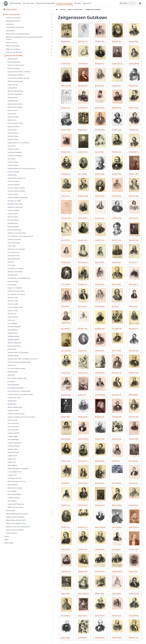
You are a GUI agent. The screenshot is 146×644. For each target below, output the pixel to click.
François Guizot (13, 194)
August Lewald (13, 317)
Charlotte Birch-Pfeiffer (15, 75)
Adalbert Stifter (13, 452)
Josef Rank (11, 377)
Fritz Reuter (11, 384)
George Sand (12, 403)
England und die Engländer (15, 519)
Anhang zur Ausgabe (65, 3)
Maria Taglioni (12, 468)
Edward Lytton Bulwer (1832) (16, 526)
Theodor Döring (13, 136)
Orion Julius (11, 265)
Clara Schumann (13, 432)
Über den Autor (29, 3)
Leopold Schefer (13, 413)
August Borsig (12, 85)
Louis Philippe (12, 323)
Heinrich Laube (13, 298)
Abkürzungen (9, 545)
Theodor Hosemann (14, 239)
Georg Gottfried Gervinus (16, 178)
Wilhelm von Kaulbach (15, 272)
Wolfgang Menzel (13, 336)
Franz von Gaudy (13, 172)
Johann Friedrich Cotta (15, 123)
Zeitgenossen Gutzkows (14, 56)
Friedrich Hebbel (13, 210)
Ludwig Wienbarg (14, 500)
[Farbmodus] (141, 3)
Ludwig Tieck (12, 477)
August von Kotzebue (15, 288)
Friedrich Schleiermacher (16, 416)
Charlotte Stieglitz (14, 448)
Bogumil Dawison (14, 127)
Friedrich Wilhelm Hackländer (18, 198)
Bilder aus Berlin (12, 43)
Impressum (87, 3)
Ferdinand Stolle (13, 455)
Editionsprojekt (15, 3)
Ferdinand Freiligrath (15, 152)
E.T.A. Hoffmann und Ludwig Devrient (20, 236)
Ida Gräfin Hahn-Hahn (15, 204)
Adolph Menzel (13, 333)
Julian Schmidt (12, 423)
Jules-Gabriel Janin (14, 259)
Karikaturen (10, 24)
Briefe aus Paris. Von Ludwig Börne (18, 529)
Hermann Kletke (13, 281)
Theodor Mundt (13, 356)
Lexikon (7, 539)
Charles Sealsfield (14, 436)
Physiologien (10, 31)
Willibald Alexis (13, 59)
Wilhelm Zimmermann (15, 510)
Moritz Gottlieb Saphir (15, 410)
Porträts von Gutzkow (13, 18)
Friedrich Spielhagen (14, 445)
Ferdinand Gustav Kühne (16, 291)
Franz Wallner (12, 494)
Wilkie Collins (12, 120)
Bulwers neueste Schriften (15, 532)
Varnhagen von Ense (14, 481)
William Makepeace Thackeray (18, 471)
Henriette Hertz (13, 223)
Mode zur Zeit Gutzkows (14, 52)
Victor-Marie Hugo (14, 243)
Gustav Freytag (13, 162)
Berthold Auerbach (14, 62)
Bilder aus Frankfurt (13, 46)
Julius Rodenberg (13, 387)
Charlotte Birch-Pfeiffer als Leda (18, 78)
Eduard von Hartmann (15, 207)
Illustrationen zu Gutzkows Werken (18, 34)
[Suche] (128, 3)
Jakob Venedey (12, 487)
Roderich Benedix (13, 68)
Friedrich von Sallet (14, 400)
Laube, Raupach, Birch (15, 307)
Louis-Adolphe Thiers (15, 474)
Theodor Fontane (13, 149)
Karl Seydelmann (13, 442)
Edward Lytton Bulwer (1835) (16, 523)
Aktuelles (77, 3)
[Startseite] (41, 9)
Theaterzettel (10, 513)
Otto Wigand (12, 503)
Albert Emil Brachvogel (15, 91)
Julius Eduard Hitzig (14, 230)
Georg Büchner (13, 97)
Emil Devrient (12, 130)
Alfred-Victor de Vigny (15, 490)
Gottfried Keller (13, 275)
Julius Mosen (12, 349)
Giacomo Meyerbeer (14, 343)
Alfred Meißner (13, 330)
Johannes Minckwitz (14, 346)
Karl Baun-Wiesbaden (15, 94)
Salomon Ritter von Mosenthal (18, 352)
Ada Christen (12, 114)
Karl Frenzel (12, 159)
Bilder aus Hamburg (13, 49)
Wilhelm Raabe (13, 374)
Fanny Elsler (12, 146)
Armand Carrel (13, 110)
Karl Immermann (13, 252)
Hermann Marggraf (14, 327)
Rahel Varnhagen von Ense (17, 484)
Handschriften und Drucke (15, 27)
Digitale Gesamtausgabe (46, 3)
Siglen (6, 542)
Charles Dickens (13, 133)
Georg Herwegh (13, 227)
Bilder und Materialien (12, 14)
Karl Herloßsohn (13, 220)
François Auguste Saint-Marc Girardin (20, 397)
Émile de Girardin (13, 181)
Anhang (47, 9)
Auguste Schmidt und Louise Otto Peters (21, 419)
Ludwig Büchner (13, 101)
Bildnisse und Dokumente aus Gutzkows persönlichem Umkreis (17, 38)
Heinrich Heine (13, 214)
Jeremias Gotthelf (13, 185)
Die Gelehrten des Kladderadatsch (19, 278)
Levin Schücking (13, 426)
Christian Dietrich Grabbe (16, 188)
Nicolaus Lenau (13, 310)
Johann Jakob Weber (14, 497)
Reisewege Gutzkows (13, 21)
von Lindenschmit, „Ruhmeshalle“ (19, 394)
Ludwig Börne (12, 88)
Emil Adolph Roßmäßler (16, 390)
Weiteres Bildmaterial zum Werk (17, 516)
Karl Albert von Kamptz (15, 269)
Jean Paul (11, 262)
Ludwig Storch (12, 458)
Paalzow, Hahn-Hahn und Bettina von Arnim (20, 360)
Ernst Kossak (12, 285)
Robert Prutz (12, 368)
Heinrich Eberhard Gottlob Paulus (19, 365)
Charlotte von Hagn (14, 201)
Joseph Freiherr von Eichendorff (18, 143)
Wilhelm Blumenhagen (15, 81)
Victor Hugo (12, 246)
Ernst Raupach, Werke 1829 (17, 381)
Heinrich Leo (12, 314)
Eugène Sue (12, 461)
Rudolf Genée (12, 175)
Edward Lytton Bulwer (15, 104)
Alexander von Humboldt (16, 249)
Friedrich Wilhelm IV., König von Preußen (21, 168)
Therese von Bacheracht (16, 65)
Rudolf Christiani (13, 117)
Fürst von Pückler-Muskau (16, 371)
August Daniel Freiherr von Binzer (19, 72)
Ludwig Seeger (13, 439)
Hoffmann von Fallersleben (17, 233)
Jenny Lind (11, 320)
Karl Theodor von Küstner (16, 294)
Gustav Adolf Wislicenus (16, 506)
